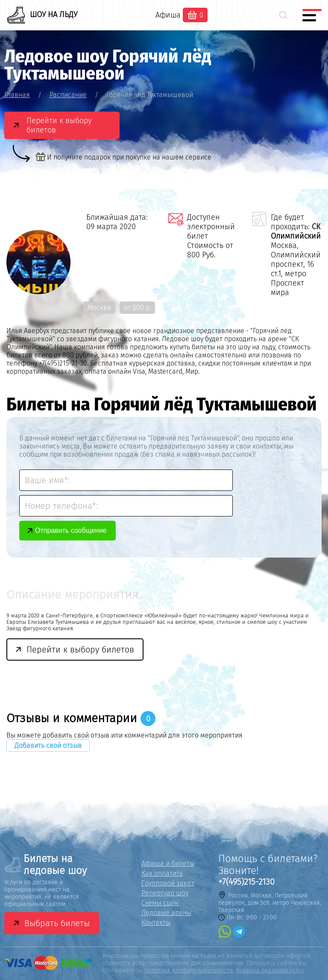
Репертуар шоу (165, 893)
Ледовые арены (166, 913)
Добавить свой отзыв (48, 745)
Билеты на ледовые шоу (45, 865)
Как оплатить (162, 873)
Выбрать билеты (57, 923)
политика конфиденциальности (189, 970)
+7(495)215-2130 (246, 882)
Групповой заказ (168, 883)
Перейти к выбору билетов (59, 125)
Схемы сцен (160, 903)
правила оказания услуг (270, 970)
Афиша (168, 15)
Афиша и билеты (168, 863)
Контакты (156, 922)
